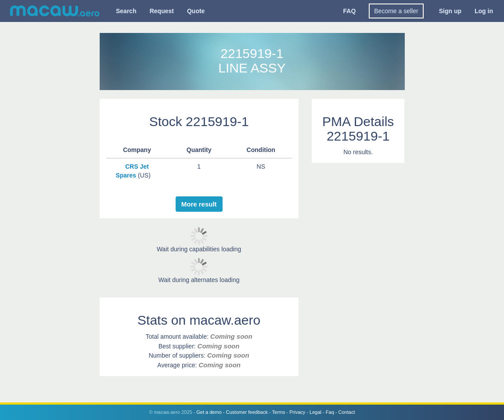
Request (162, 11)
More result (199, 204)
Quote (196, 11)
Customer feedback (247, 412)
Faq (330, 412)
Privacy (297, 412)
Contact (347, 412)
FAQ (350, 11)
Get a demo (209, 412)
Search (126, 11)
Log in (484, 11)
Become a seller (396, 11)
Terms (279, 412)
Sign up (450, 11)
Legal (315, 412)
